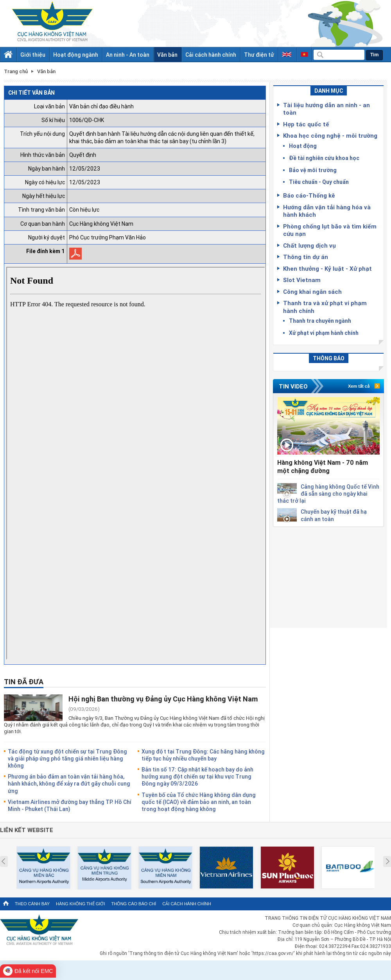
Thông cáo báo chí (134, 904)
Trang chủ (16, 71)
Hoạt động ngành (76, 55)
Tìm (374, 55)
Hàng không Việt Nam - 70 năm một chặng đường (323, 467)
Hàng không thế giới (80, 904)
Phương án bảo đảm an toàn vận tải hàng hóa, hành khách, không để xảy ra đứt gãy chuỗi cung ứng (69, 783)
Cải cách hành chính (211, 55)
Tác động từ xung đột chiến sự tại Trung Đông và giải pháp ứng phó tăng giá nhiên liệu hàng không (67, 758)
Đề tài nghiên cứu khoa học (324, 158)
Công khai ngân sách (312, 291)
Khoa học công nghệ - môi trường (330, 135)
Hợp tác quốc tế (306, 124)
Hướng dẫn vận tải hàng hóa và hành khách (327, 211)
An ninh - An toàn (128, 55)
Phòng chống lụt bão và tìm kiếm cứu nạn (330, 230)
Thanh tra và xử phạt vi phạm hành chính (325, 307)
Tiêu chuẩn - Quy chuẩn (319, 182)
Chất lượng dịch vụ (309, 245)
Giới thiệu (33, 55)
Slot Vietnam (302, 280)
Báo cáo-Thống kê (309, 195)
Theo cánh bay (32, 904)
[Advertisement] (328, 576)
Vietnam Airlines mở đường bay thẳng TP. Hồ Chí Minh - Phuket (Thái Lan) (70, 805)
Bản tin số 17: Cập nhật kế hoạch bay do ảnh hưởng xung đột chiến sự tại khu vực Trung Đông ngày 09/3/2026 (197, 776)
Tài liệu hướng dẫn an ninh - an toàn (326, 109)
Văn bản (167, 55)
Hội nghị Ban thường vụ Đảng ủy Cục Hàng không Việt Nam (163, 699)
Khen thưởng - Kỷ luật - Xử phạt (327, 268)
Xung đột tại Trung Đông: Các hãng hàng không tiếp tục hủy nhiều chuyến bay (203, 755)
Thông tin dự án (306, 257)
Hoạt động (303, 146)
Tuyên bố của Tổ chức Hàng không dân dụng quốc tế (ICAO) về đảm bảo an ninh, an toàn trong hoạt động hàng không (199, 802)
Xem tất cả (359, 386)
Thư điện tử (259, 55)
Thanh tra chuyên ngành (320, 321)
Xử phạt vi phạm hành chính (324, 333)
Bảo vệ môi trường (313, 170)
